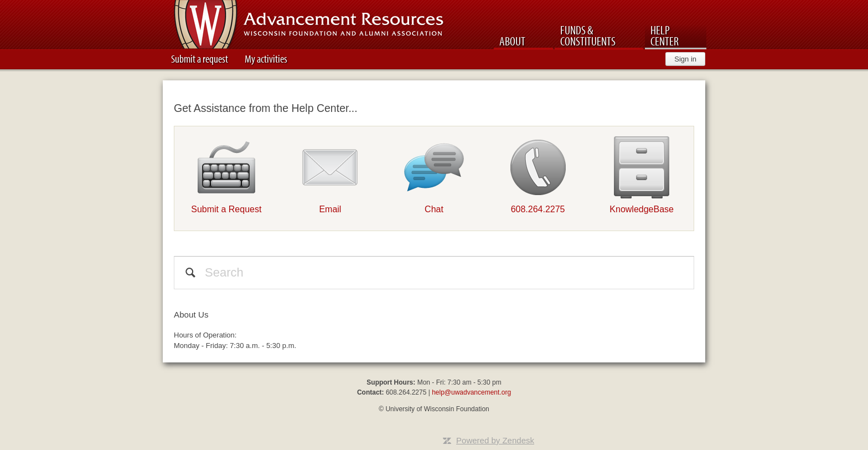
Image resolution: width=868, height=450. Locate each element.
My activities (266, 58)
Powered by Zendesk (495, 440)
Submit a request (200, 58)
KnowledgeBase (642, 209)
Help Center (665, 35)
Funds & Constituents (588, 35)
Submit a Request (226, 209)
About (512, 41)
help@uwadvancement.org (471, 392)
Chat (434, 209)
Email (330, 209)
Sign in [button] (685, 59)
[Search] (434, 273)
